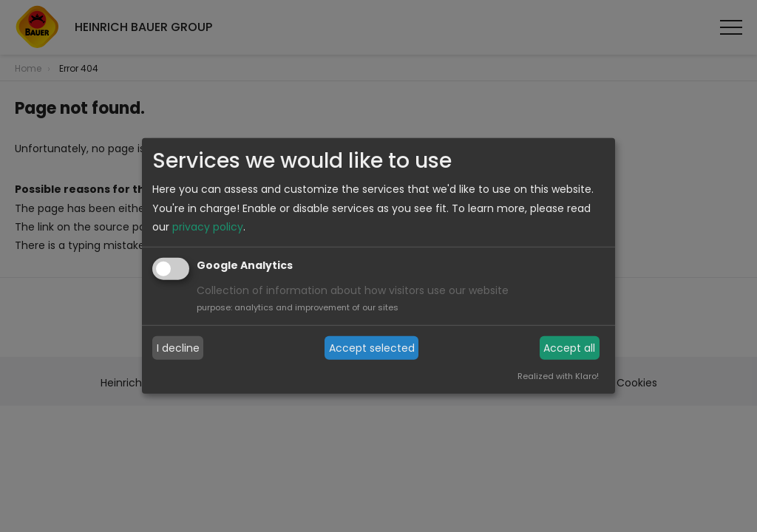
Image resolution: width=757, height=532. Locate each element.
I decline (178, 348)
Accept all (569, 348)
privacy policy (208, 227)
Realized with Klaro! (558, 376)
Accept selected (372, 348)
